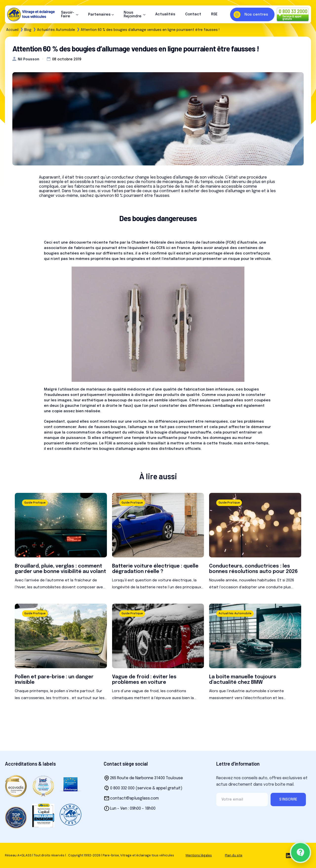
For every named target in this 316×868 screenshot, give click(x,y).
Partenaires (99, 15)
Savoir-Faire (68, 14)
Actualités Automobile (56, 30)
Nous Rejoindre (133, 14)
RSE (214, 14)
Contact (193, 14)
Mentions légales (199, 855)
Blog (28, 30)
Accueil (12, 30)
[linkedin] (288, 855)
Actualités (165, 14)
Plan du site (234, 855)
